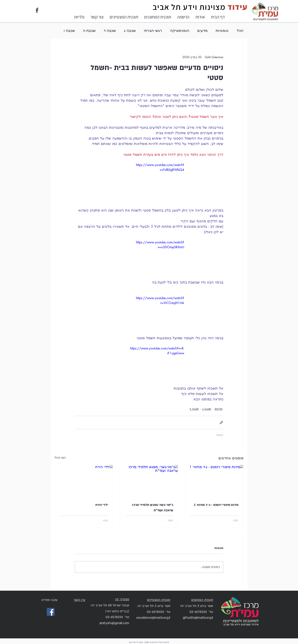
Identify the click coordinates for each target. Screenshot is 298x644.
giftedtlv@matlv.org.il (198, 618)
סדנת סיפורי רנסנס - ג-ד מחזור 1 (216, 505)
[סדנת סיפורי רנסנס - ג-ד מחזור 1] (214, 481)
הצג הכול (60, 457)
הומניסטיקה (180, 31)
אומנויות (222, 31)
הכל (240, 31)
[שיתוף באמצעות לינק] (221, 423)
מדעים (202, 31)
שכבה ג (130, 31)
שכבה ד (110, 31)
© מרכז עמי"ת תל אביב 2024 (157, 642)
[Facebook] (51, 612)
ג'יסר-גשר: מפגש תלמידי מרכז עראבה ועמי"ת (153, 508)
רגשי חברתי (153, 31)
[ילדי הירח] (84, 481)
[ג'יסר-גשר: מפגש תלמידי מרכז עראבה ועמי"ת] (149, 481)
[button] (200, 17)
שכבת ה (89, 31)
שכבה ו (69, 31)
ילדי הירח (102, 505)
